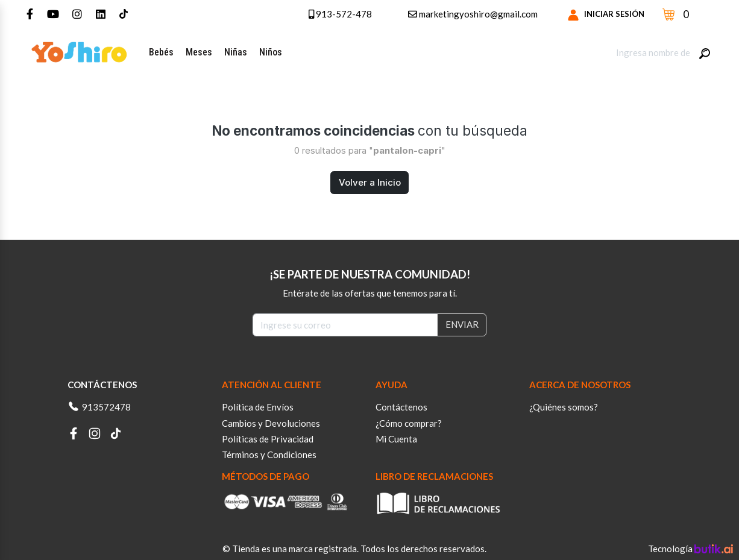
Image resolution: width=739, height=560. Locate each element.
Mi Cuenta (396, 439)
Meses (199, 52)
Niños (271, 52)
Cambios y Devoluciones (271, 423)
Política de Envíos (258, 407)
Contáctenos (401, 407)
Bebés (161, 52)
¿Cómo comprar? (409, 423)
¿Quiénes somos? (564, 407)
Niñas (236, 52)
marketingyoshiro (473, 14)
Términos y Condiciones (269, 455)
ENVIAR (462, 324)
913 (335, 14)
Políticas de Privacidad (268, 439)
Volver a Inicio (370, 182)
